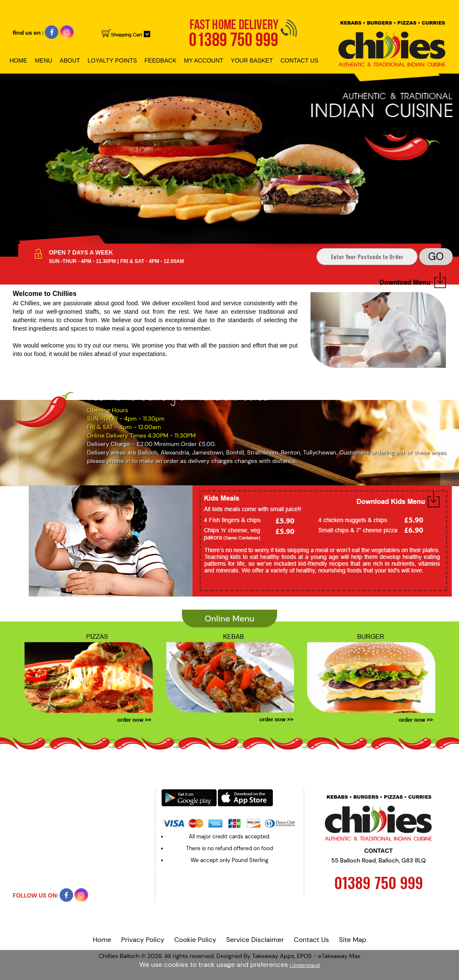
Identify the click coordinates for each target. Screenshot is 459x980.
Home (18, 60)
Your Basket (252, 60)
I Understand (305, 965)
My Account (204, 60)
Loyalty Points (112, 60)
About (70, 60)
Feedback (161, 60)
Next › (395, 695)
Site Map (353, 940)
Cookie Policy (195, 940)
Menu (43, 60)
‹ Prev (65, 695)
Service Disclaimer (255, 940)
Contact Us (300, 60)
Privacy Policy (143, 940)
